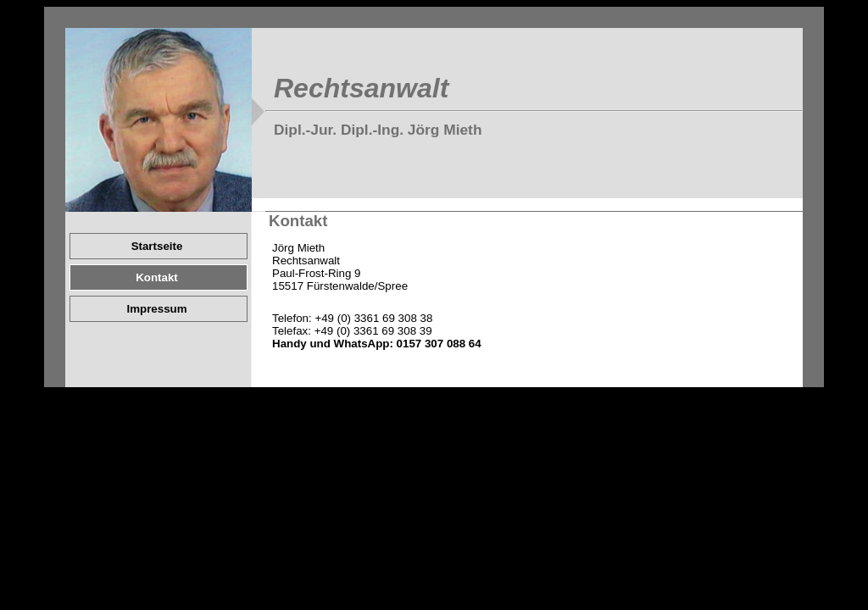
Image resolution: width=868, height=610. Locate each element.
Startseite (157, 246)
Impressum (156, 309)
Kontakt (157, 277)
